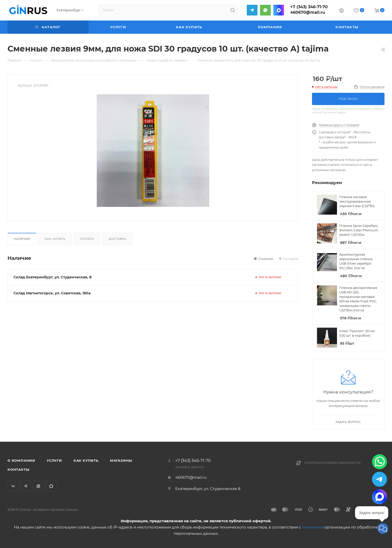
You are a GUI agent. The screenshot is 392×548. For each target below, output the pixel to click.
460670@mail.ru (308, 12)
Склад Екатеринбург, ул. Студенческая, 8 (52, 277)
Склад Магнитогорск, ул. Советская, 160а (52, 293)
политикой (313, 527)
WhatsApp (265, 10)
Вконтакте (13, 486)
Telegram (252, 10)
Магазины (121, 460)
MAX (279, 10)
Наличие (22, 239)
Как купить (55, 239)
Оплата (87, 239)
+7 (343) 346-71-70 (309, 7)
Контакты (18, 469)
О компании (21, 460)
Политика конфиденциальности (332, 463)
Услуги (54, 460)
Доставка (117, 239)
